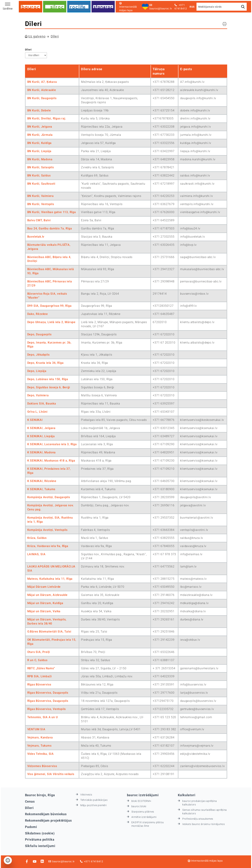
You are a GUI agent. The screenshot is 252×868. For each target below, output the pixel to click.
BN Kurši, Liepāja (39, 151)
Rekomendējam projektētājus (48, 820)
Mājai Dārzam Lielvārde (44, 587)
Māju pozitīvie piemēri (93, 805)
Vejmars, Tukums (39, 746)
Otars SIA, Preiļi (39, 652)
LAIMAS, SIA (36, 554)
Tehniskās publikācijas (94, 800)
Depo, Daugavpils (39, 334)
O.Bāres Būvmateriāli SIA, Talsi (49, 632)
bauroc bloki (139, 806)
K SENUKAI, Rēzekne (42, 481)
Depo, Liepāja (37, 371)
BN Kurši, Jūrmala (40, 135)
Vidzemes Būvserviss (42, 766)
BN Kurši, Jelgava (40, 127)
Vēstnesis (86, 795)
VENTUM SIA (36, 729)
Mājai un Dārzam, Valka (44, 611)
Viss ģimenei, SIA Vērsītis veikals (51, 774)
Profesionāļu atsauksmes (198, 819)
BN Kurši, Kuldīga (40, 143)
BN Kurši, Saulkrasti (41, 184)
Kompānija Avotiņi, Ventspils (47, 530)
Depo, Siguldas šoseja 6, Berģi (49, 387)
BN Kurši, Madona (40, 159)
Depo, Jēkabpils (38, 355)
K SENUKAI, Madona (42, 452)
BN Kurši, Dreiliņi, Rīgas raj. (47, 118)
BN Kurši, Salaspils (41, 167)
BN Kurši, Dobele (39, 110)
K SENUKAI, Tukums (41, 489)
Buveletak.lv (36, 237)
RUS (192, 7)
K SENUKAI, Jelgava (41, 428)
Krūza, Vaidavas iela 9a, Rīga (48, 546)
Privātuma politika (40, 839)
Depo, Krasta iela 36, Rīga (45, 363)
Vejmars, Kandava (40, 737)
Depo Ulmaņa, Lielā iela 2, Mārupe (51, 322)
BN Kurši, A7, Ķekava (42, 82)
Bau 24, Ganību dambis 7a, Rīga (50, 228)
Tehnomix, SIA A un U (43, 717)
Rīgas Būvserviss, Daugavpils (48, 693)
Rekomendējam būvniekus (46, 814)
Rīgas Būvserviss (39, 685)
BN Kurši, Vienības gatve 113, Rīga (52, 212)
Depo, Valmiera (38, 395)
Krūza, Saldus (37, 538)
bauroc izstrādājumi (143, 795)
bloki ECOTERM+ (141, 801)
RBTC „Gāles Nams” (41, 668)
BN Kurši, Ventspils (41, 204)
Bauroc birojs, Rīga (40, 795)
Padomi (31, 827)
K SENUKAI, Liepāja (41, 436)
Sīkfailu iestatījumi (40, 846)
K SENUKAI (35, 420)
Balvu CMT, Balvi (39, 220)
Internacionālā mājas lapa (205, 861)
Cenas (30, 801)
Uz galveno (37, 36)
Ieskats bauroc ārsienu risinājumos (204, 824)
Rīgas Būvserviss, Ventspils (47, 709)
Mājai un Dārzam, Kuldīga (45, 603)
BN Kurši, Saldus (39, 176)
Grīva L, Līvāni (37, 412)
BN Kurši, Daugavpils (42, 98)
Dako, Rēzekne (38, 314)
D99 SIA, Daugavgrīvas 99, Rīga (49, 306)
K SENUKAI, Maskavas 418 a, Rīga (51, 461)
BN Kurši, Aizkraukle (42, 90)
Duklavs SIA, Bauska (42, 404)
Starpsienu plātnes (143, 812)
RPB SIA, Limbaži (40, 676)
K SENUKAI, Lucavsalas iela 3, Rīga (52, 444)
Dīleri (55, 36)
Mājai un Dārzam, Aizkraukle (48, 595)
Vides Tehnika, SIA (41, 754)
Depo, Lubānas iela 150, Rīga (48, 379)
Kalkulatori (187, 795)
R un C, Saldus (37, 660)
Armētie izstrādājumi (144, 817)
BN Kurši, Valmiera (41, 196)
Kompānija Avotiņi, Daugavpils (49, 497)
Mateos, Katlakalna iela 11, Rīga (50, 579)
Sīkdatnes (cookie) (40, 833)
